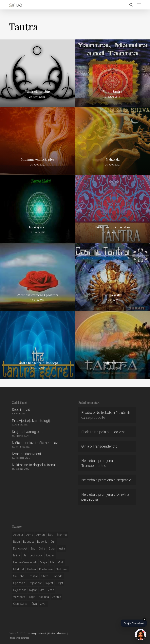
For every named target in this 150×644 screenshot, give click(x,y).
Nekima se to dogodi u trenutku (36, 465)
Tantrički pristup (37, 92)
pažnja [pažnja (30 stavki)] (32, 569)
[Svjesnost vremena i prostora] (37, 277)
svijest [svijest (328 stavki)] (49, 583)
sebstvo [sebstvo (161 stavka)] (33, 576)
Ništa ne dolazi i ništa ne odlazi (35, 443)
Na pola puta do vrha (110, 432)
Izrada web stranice (19, 638)
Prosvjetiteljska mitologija (32, 421)
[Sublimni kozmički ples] (37, 141)
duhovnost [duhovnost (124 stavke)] (20, 549)
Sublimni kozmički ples (37, 159)
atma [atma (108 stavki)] (30, 535)
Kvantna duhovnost (27, 454)
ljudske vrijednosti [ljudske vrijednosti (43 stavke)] (25, 562)
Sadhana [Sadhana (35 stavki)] (62, 569)
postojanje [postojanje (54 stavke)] (46, 569)
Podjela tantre (113, 363)
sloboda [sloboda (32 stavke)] (57, 576)
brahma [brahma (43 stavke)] (62, 535)
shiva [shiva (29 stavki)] (45, 576)
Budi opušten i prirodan (112, 227)
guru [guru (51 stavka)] (52, 549)
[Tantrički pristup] (37, 73)
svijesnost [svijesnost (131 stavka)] (35, 583)
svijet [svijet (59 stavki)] (60, 583)
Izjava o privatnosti (37, 634)
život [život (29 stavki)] (43, 604)
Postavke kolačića (57, 634)
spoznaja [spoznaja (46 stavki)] (19, 583)
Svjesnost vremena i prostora (37, 295)
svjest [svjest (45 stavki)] (33, 590)
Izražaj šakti (38, 227)
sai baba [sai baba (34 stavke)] (19, 576)
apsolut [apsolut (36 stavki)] (18, 535)
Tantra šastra (113, 295)
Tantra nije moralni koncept (38, 363)
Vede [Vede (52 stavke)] (51, 590)
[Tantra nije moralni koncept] (37, 345)
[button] (139, 5)
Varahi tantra (112, 92)
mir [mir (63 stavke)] (52, 562)
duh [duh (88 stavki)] (53, 542)
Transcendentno (105, 446)
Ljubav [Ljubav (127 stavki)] (50, 555)
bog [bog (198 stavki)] (51, 535)
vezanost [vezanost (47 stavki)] (19, 597)
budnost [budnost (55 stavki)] (28, 542)
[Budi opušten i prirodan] (112, 209)
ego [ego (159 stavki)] (33, 549)
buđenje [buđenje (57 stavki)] (42, 542)
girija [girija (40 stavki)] (42, 549)
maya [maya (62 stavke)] (43, 562)
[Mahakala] (112, 141)
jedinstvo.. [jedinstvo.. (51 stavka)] (36, 555)
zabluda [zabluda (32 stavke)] (44, 597)
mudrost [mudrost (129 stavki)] (19, 569)
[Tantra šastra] (112, 277)
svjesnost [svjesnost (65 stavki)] (19, 590)
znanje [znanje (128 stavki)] (56, 597)
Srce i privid (21, 410)
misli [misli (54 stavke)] (60, 562)
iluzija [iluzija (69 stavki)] (61, 549)
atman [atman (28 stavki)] (41, 535)
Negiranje (124, 480)
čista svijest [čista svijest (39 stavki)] (21, 604)
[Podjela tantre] (112, 345)
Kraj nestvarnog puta (28, 432)
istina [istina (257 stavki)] (17, 555)
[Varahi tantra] (112, 73)
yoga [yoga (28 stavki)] (32, 597)
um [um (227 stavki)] (42, 590)
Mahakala (113, 159)
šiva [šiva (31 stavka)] (34, 604)
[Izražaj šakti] (37, 209)
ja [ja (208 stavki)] (25, 555)
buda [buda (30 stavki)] (17, 542)
